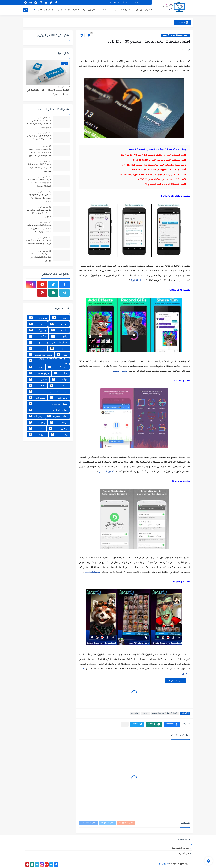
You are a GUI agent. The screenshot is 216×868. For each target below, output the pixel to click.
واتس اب (36, 416)
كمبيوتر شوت (163, 864)
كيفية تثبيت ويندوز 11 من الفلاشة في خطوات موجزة (48, 93)
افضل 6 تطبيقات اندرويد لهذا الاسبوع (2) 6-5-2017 (161, 180)
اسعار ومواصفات (48, 404)
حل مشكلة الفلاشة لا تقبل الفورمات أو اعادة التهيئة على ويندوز (39, 168)
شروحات (126, 10)
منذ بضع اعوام (62, 87)
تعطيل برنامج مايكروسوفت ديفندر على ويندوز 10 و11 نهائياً (39, 198)
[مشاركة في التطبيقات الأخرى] (125, 724)
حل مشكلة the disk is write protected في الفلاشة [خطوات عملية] (39, 183)
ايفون (62, 355)
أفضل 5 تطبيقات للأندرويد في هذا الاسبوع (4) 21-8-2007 (159, 170)
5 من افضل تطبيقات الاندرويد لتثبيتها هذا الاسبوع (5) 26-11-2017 (154, 165)
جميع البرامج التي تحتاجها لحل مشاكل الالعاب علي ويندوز (40, 257)
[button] (172, 724)
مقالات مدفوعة (58, 416)
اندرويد (116, 10)
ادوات (60, 379)
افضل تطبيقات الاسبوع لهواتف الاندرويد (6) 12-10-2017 (159, 160)
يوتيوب (59, 435)
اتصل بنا (127, 3)
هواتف (59, 385)
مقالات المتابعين (48, 410)
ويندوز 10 (37, 330)
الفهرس (149, 10)
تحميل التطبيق (138, 281)
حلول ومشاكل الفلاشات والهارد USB (48, 361)
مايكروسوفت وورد (48, 392)
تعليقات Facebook (88, 823)
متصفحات (37, 398)
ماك (37, 428)
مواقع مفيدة (39, 373)
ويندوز (139, 10)
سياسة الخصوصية (180, 848)
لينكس (58, 428)
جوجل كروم (58, 367)
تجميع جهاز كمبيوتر (54, 10)
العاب (36, 367)
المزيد (40, 10)
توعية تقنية (59, 398)
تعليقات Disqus (107, 823)
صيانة (61, 373)
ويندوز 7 (37, 435)
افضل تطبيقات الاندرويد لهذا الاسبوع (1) (165, 184)
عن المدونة (115, 3)
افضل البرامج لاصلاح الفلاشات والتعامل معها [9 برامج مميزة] (39, 124)
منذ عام (46, 146)
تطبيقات (106, 10)
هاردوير (92, 10)
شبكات (38, 336)
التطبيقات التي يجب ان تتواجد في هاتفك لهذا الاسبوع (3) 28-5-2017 (153, 175)
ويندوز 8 (37, 422)
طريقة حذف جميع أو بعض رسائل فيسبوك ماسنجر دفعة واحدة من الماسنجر (39, 153)
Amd (37, 385)
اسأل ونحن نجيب (141, 3)
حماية (76, 10)
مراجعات (59, 422)
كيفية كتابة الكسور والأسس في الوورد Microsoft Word (38, 242)
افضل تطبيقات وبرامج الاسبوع (175, 35)
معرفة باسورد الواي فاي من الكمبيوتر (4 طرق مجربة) (39, 138)
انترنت (68, 10)
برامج (84, 10)
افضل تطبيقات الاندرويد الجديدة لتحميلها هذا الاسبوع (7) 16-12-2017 (153, 155)
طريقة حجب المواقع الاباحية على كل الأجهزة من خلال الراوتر (39, 214)
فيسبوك (38, 379)
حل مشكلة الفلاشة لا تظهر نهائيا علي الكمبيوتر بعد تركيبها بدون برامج (39, 229)
